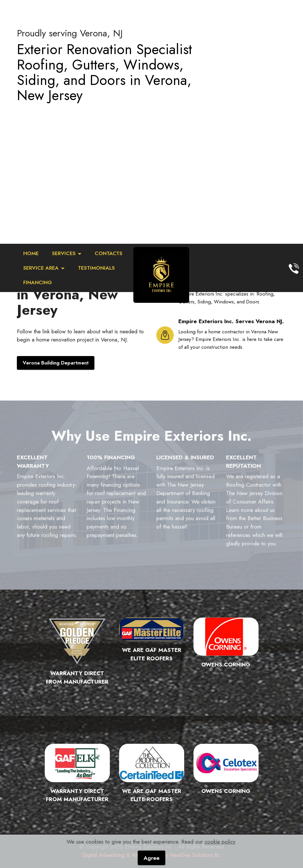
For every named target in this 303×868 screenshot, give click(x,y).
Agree (151, 858)
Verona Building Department (56, 363)
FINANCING (38, 282)
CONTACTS (109, 253)
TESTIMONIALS (96, 268)
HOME (31, 253)
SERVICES (64, 253)
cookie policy (220, 842)
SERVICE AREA (41, 268)
